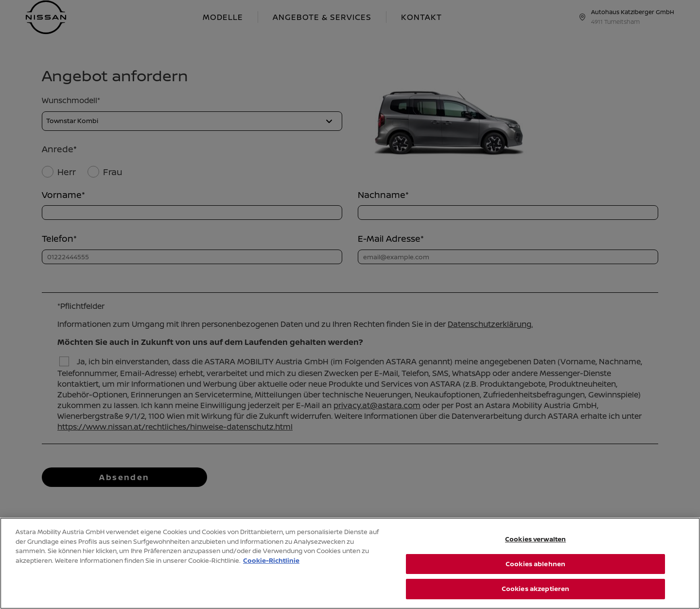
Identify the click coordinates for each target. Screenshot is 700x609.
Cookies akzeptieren (535, 589)
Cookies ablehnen (535, 564)
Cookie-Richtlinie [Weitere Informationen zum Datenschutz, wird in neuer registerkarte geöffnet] (271, 560)
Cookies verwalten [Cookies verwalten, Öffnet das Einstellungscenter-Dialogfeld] (535, 539)
